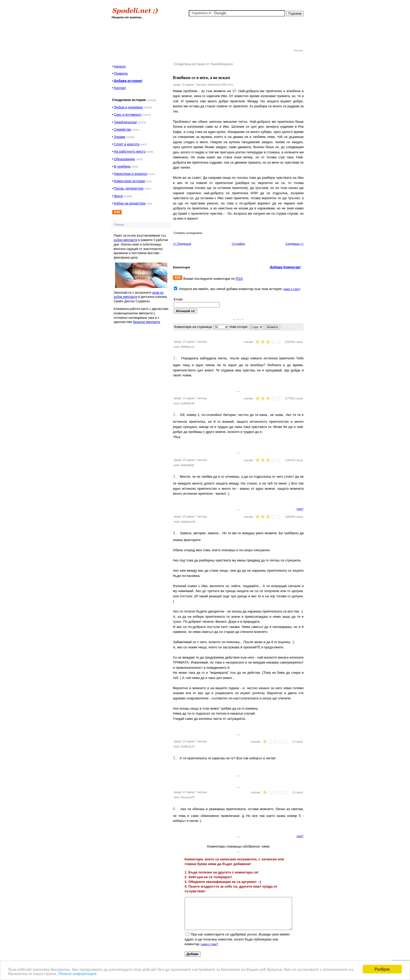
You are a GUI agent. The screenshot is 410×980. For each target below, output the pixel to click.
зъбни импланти (126, 240)
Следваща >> (295, 244)
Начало (120, 66)
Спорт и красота (127, 144)
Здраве (119, 137)
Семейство (123, 129)
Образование (124, 159)
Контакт (120, 88)
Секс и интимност (128, 115)
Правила (121, 73)
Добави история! (128, 81)
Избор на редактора (130, 203)
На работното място (130, 151)
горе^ (300, 509)
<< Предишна (182, 244)
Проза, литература (129, 188)
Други (118, 196)
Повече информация (79, 974)
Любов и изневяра (128, 107)
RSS (239, 279)
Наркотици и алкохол (130, 174)
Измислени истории (129, 181)
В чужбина (122, 166)
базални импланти (147, 322)
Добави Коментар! (285, 267)
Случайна (238, 244)
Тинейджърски (125, 122)
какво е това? (292, 289)
